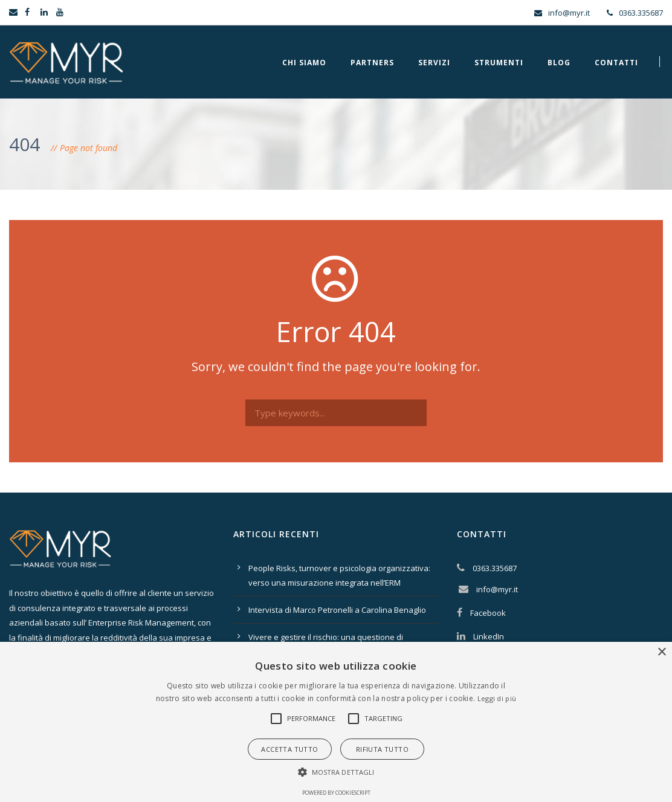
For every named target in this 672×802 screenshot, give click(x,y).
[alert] (336, 722)
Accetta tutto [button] (289, 749)
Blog (559, 63)
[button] (276, 719)
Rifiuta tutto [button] (382, 749)
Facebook (488, 613)
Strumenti (499, 63)
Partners (372, 63)
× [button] (661, 652)
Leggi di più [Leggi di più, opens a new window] (497, 698)
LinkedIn (489, 636)
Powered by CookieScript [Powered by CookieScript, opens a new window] (336, 793)
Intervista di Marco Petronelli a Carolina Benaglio (337, 610)
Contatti (616, 63)
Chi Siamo (304, 63)
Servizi (434, 63)
